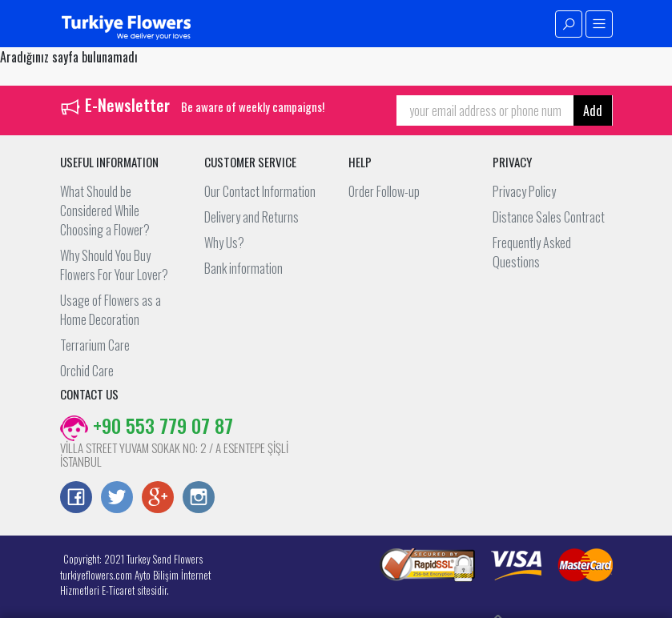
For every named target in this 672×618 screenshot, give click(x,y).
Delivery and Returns (251, 217)
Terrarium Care (95, 345)
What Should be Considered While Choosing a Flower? (105, 211)
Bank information (243, 268)
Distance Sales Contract (549, 217)
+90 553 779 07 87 (147, 425)
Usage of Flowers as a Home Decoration (111, 310)
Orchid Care (87, 371)
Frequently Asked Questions (532, 252)
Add (593, 110)
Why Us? (224, 243)
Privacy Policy (524, 191)
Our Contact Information (260, 191)
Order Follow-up (384, 191)
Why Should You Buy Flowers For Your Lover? (114, 265)
